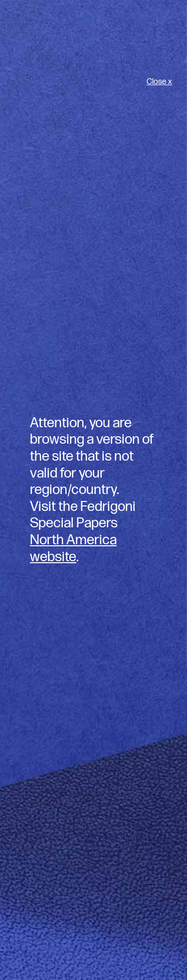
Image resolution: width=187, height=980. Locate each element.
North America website (73, 549)
